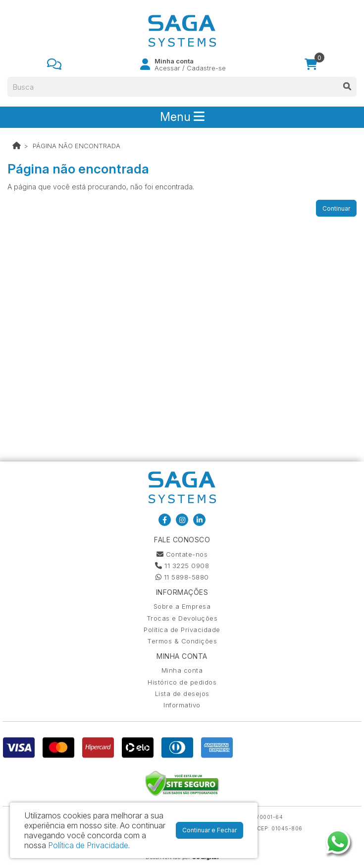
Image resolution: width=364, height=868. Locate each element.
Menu (182, 117)
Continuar (336, 208)
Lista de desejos (182, 694)
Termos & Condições (182, 641)
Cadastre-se (206, 68)
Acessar (167, 68)
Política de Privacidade (182, 630)
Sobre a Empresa (182, 606)
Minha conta (182, 670)
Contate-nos (182, 554)
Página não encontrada (77, 146)
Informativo (182, 705)
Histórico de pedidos (182, 682)
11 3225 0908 (182, 566)
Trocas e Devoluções (182, 618)
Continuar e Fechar (209, 830)
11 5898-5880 (182, 577)
